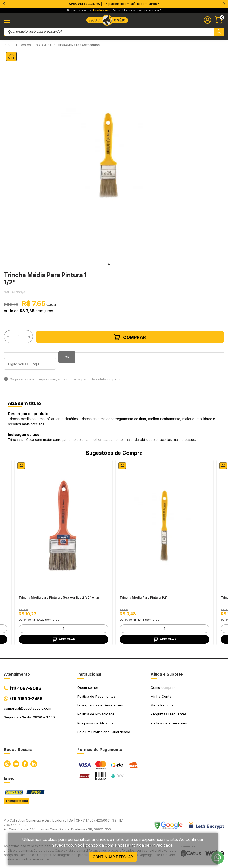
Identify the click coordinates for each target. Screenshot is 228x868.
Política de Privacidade (96, 714)
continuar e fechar (113, 857)
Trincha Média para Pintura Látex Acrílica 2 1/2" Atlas (59, 597)
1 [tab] (109, 264)
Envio (9, 778)
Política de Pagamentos (96, 696)
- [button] (22, 629)
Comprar (130, 337)
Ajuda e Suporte (167, 674)
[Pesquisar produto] (219, 32)
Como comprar (163, 687)
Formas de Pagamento (100, 749)
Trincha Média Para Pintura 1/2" (144, 597)
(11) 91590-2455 (26, 699)
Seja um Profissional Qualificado (104, 732)
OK (67, 357)
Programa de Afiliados (95, 723)
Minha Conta (161, 696)
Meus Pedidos (162, 705)
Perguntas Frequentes (169, 714)
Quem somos (88, 687)
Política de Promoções (169, 723)
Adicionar (64, 639)
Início (8, 45)
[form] (63, 629)
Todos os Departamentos (36, 45)
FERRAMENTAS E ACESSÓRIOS (79, 45)
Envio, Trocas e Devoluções (100, 705)
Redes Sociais (18, 749)
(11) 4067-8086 (26, 688)
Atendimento (17, 674)
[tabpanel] (109, 156)
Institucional (89, 674)
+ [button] (4, 629)
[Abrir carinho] (220, 20)
